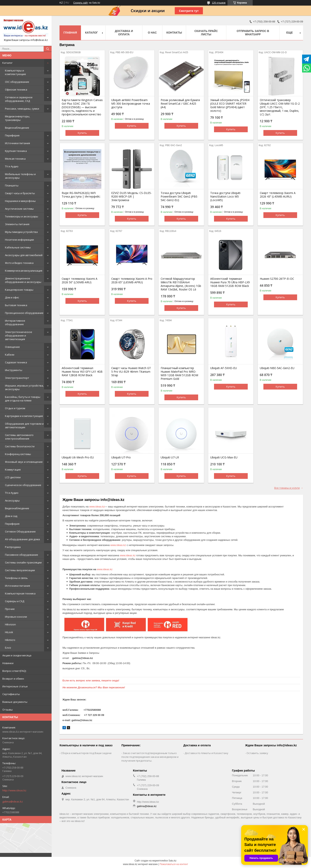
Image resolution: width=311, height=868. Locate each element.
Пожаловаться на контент (174, 864)
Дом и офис (12, 297)
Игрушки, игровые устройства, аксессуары (24, 387)
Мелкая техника (15, 159)
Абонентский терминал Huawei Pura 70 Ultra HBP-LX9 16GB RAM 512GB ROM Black (230, 282)
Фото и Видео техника (19, 263)
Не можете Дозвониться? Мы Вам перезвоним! (94, 687)
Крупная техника (16, 151)
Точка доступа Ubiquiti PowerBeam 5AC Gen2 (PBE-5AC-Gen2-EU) (179, 197)
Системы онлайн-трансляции (23, 562)
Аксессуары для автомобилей (24, 255)
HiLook (9, 632)
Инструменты (14, 370)
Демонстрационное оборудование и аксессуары (23, 280)
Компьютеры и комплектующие (15, 72)
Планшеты (12, 185)
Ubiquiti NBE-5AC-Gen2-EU (277, 368)
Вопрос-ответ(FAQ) (14, 671)
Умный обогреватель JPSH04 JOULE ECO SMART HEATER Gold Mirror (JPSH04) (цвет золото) (230, 105)
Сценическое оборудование (23, 485)
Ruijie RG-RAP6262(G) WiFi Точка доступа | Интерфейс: (81, 195)
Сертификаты (11, 694)
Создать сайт (81, 3)
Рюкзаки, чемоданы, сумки (22, 109)
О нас (152, 33)
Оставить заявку (257, 753)
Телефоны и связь (16, 578)
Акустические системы (19, 209)
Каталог (7, 63)
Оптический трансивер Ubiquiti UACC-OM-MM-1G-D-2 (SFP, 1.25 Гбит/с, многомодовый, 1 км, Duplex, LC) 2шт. (280, 107)
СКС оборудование (17, 82)
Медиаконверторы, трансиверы (17, 118)
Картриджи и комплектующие (24, 416)
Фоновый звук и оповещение (24, 462)
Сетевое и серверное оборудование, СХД (19, 99)
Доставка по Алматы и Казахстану (206, 753)
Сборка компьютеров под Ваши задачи (86, 753)
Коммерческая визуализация (24, 271)
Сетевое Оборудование (20, 531)
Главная (70, 33)
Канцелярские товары (19, 290)
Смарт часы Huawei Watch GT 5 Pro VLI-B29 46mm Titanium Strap (131, 372)
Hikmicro (10, 640)
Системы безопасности (20, 446)
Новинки (8, 663)
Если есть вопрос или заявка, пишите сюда (90, 680)
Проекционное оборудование (24, 313)
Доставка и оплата (124, 33)
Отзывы (8, 710)
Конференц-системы (18, 454)
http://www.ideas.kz (14, 790)
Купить (82, 133)
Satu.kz (172, 861)
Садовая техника (16, 362)
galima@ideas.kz (13, 801)
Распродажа (13, 547)
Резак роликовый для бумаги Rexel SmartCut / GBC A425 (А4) (180, 104)
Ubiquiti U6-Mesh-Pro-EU (78, 457)
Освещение (12, 347)
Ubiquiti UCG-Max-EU (224, 457)
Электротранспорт (17, 378)
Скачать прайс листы (206, 33)
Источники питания (17, 143)
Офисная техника (16, 90)
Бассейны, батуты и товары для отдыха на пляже (23, 399)
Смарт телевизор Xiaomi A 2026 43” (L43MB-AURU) (278, 195)
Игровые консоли (16, 617)
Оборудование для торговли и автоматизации (24, 425)
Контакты (174, 33)
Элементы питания (17, 224)
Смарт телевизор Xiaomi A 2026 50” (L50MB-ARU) (80, 281)
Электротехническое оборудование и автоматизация (19, 336)
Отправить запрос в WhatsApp (253, 33)
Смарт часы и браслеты (20, 193)
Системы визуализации (20, 570)
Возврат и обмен (13, 679)
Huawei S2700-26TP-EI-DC (277, 279)
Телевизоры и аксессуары (22, 216)
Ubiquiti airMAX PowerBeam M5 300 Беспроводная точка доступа (131, 104)
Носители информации (19, 240)
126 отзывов (219, 3)
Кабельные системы (18, 247)
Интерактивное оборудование (15, 322)
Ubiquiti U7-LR (170, 457)
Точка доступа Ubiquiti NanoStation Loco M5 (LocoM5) (225, 197)
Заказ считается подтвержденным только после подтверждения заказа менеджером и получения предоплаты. (150, 757)
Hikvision (10, 624)
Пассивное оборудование (22, 555)
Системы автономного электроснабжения (19, 437)
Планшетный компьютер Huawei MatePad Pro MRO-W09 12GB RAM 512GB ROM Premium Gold (179, 373)
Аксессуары (12, 501)
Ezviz (8, 648)
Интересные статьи (15, 686)
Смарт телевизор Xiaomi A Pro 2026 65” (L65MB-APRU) (132, 281)
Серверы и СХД (15, 601)
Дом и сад (11, 516)
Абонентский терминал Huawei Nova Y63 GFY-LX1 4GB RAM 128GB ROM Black (82, 372)
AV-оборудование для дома (22, 539)
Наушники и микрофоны (20, 201)
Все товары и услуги (287, 488)
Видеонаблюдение (17, 128)
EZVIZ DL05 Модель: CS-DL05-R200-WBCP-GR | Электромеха (132, 197)
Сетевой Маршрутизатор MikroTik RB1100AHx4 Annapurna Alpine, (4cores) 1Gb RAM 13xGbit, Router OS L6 (181, 284)
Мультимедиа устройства (21, 232)
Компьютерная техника (20, 593)
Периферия (12, 135)
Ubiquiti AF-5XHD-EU (224, 368)
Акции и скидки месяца (17, 655)
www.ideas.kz (97, 507)
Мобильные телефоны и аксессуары (20, 176)
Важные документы (15, 702)
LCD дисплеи (13, 477)
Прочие (10, 609)
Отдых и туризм (15, 408)
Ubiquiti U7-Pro (121, 457)
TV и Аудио (12, 166)
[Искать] (48, 49)
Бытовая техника (16, 305)
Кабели (10, 355)
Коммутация (13, 470)
